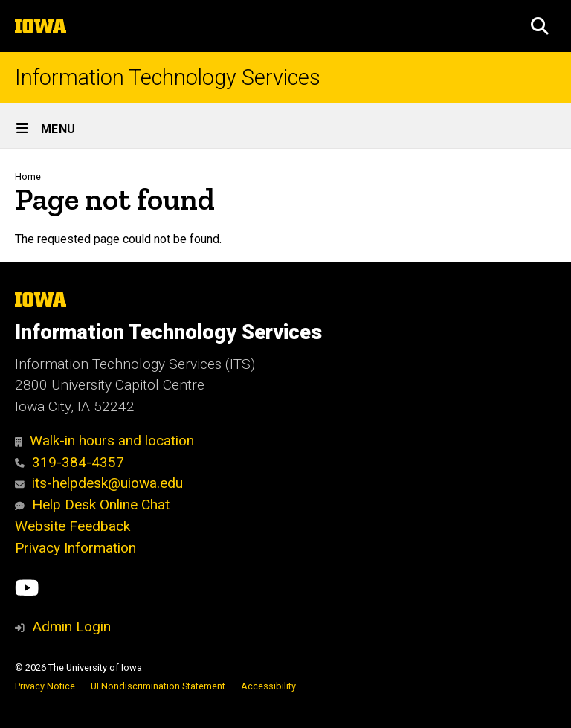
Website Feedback (72, 526)
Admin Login (71, 626)
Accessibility (268, 686)
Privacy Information (75, 548)
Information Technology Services (168, 78)
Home (28, 177)
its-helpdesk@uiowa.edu (99, 483)
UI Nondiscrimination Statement (158, 686)
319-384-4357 (70, 462)
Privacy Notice (45, 686)
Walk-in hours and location (104, 441)
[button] (540, 26)
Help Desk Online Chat (92, 505)
